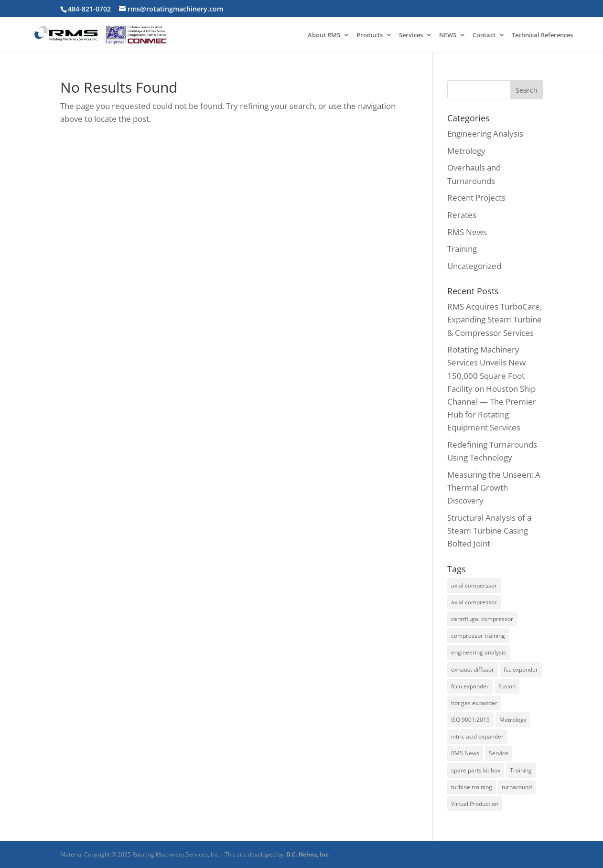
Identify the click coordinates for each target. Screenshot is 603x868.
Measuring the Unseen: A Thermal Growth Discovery (494, 488)
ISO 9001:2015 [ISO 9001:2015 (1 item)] (470, 720)
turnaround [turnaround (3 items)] (517, 787)
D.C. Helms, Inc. (308, 854)
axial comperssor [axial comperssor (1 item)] (474, 585)
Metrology (466, 151)
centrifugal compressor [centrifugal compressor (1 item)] (482, 619)
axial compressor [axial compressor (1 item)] (474, 602)
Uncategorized (474, 266)
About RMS (324, 35)
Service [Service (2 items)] (499, 753)
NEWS (448, 35)
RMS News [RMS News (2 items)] (465, 753)
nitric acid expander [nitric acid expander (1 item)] (477, 736)
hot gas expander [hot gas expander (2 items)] (474, 703)
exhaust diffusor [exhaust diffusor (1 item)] (473, 670)
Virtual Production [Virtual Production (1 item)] (475, 804)
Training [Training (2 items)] (521, 770)
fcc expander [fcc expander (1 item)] (521, 670)
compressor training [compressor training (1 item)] (478, 636)
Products (370, 35)
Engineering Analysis (485, 134)
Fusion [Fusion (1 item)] (507, 686)
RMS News (467, 232)
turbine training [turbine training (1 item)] (472, 787)
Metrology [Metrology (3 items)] (513, 720)
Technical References (542, 35)
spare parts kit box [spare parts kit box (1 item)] (476, 770)
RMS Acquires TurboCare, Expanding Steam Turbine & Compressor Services (495, 319)
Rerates (462, 215)
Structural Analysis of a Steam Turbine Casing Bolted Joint (489, 530)
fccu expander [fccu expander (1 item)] (470, 686)
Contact (484, 35)
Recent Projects (476, 198)
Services (411, 35)
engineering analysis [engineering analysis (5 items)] (479, 652)
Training (462, 249)
